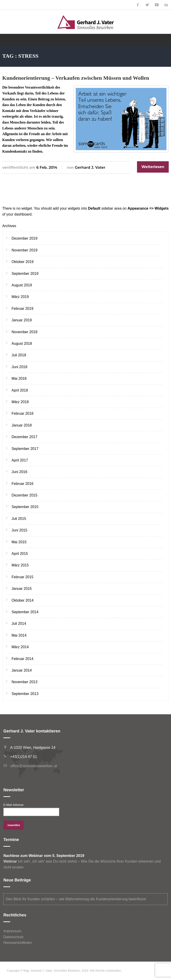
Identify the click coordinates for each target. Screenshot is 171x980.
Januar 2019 (22, 320)
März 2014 (20, 647)
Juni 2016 (19, 472)
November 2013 (24, 682)
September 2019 (25, 274)
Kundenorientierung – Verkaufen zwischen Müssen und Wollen (76, 78)
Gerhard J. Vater (90, 167)
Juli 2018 (19, 355)
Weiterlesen (153, 167)
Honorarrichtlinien (18, 943)
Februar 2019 (22, 309)
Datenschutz (13, 937)
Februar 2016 (22, 484)
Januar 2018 (22, 425)
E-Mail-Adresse (13, 805)
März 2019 (20, 297)
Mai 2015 (19, 542)
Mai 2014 (19, 635)
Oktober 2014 (23, 600)
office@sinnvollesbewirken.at (34, 766)
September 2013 (25, 694)
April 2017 (20, 460)
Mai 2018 (19, 378)
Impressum (12, 931)
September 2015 (25, 507)
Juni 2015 (19, 530)
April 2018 (20, 390)
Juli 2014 (19, 624)
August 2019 (22, 285)
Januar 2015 (22, 589)
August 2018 (22, 344)
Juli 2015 (19, 519)
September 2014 (25, 612)
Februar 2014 (22, 659)
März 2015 (20, 565)
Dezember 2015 (24, 495)
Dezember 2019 (24, 238)
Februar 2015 (22, 577)
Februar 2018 (22, 413)
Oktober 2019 (23, 262)
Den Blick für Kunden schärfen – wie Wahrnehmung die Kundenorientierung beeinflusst (76, 899)
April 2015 (20, 554)
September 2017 (25, 449)
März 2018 (20, 402)
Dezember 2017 (24, 437)
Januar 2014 (22, 670)
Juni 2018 (19, 367)
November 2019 (24, 250)
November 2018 (24, 332)
